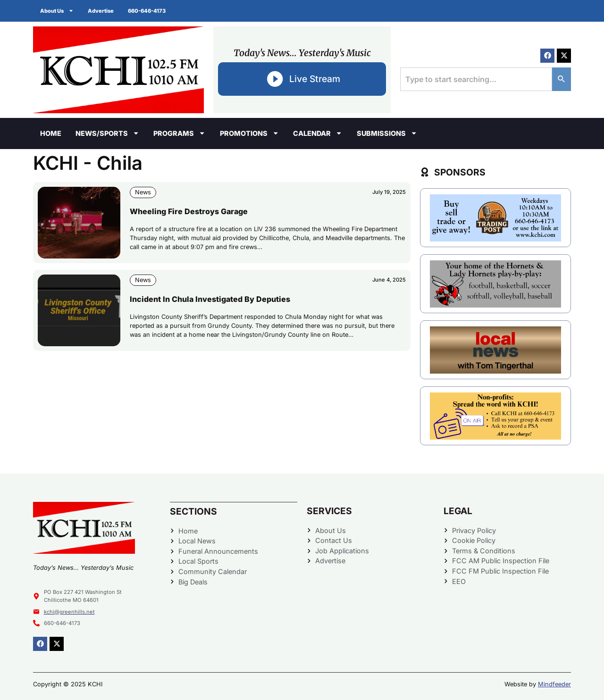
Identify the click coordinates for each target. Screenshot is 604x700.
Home (51, 133)
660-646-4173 (147, 11)
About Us (57, 11)
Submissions (387, 133)
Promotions (249, 133)
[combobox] (476, 79)
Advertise (101, 11)
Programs (179, 133)
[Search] (562, 79)
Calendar (318, 133)
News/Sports (107, 133)
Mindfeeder (554, 684)
